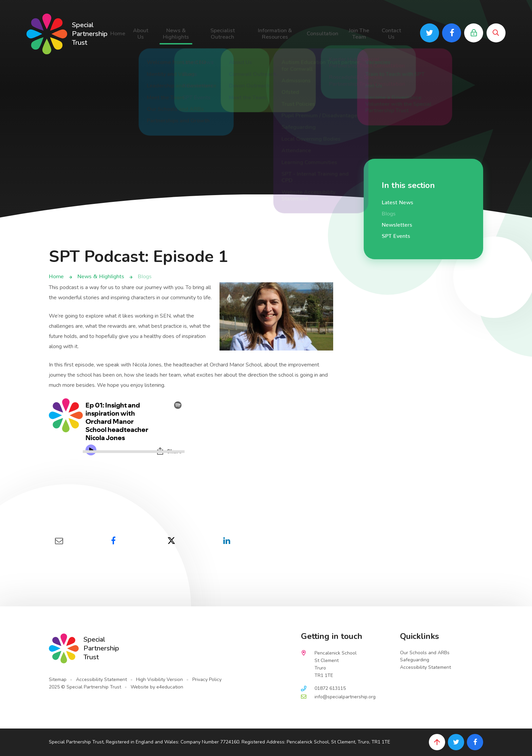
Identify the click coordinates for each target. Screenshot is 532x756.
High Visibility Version (159, 679)
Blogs (145, 275)
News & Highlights (101, 275)
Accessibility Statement (101, 679)
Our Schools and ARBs (425, 653)
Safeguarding (415, 660)
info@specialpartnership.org (345, 697)
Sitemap (58, 679)
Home (56, 275)
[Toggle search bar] (496, 33)
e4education (170, 687)
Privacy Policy (207, 679)
